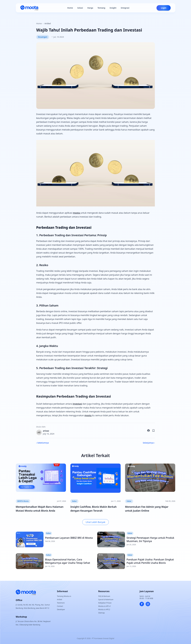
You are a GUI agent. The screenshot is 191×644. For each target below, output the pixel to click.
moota (77, 213)
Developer (61, 609)
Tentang (101, 8)
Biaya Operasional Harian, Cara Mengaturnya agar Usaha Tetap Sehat (68, 561)
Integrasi (125, 8)
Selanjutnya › (149, 443)
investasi (77, 404)
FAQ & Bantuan (104, 596)
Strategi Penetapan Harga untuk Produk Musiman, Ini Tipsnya (150, 539)
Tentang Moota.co (64, 596)
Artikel (48, 23)
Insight (113, 8)
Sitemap (102, 613)
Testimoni (61, 603)
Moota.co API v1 (105, 606)
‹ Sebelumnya (43, 443)
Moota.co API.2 (104, 609)
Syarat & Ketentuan (106, 600)
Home (70, 8)
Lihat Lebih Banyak (96, 522)
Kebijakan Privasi (105, 603)
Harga (90, 8)
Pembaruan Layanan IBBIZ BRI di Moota (69, 538)
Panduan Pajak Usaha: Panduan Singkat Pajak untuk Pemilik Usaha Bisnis (150, 561)
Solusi (80, 8)
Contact (60, 606)
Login (164, 8)
